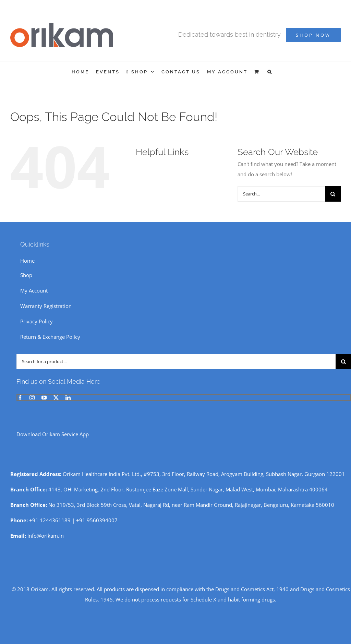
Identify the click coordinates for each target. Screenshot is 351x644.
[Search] (333, 194)
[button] (270, 72)
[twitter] (56, 398)
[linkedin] (68, 398)
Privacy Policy (37, 321)
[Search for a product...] (176, 362)
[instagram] (32, 398)
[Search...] (281, 194)
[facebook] (20, 398)
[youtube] (44, 398)
